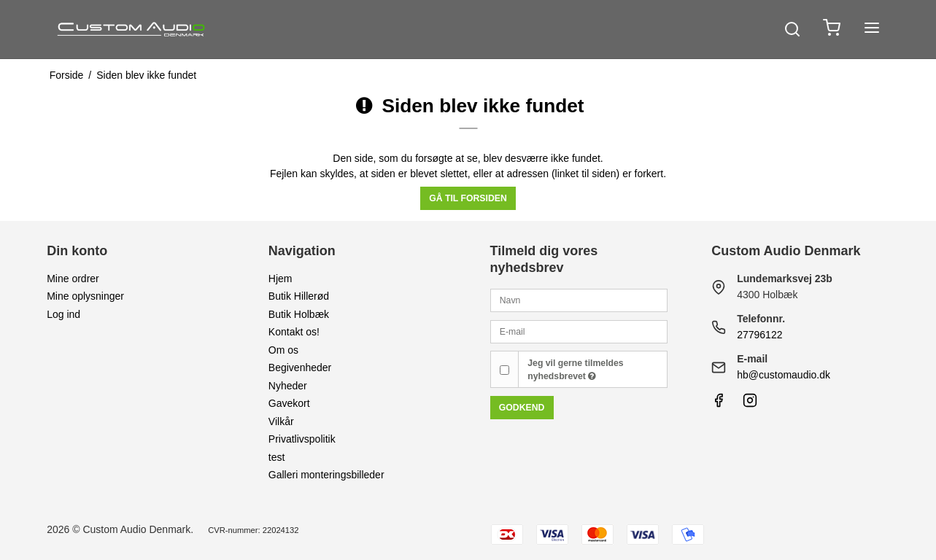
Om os (283, 350)
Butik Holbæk (299, 314)
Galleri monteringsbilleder (326, 475)
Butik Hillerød (299, 296)
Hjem (281, 279)
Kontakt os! (294, 332)
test (277, 457)
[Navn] (579, 300)
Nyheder (288, 386)
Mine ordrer (73, 279)
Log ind (63, 314)
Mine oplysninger (85, 296)
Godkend (522, 408)
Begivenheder (300, 367)
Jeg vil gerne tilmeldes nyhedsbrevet (575, 370)
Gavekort (289, 403)
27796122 (759, 335)
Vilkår (281, 421)
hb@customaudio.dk (784, 375)
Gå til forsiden (468, 198)
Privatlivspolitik (302, 439)
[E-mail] (579, 331)
